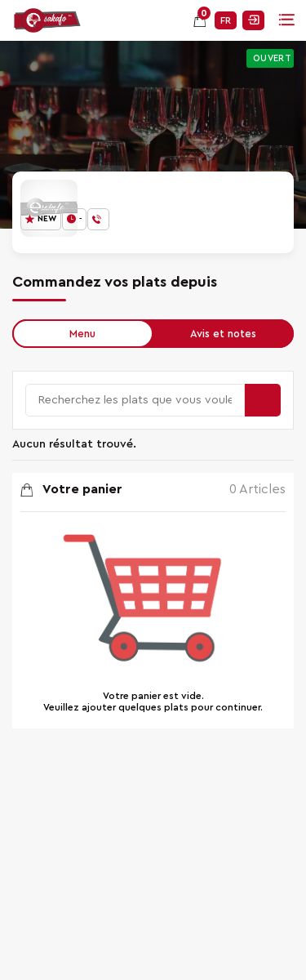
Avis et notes (223, 334)
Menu (82, 334)
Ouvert (272, 58)
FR (226, 20)
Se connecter (253, 20)
